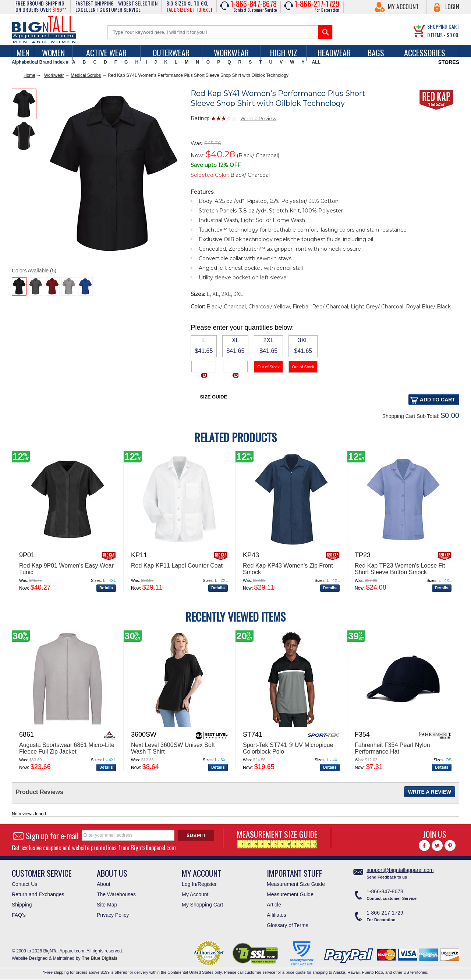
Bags (376, 53)
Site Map (107, 905)
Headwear (334, 53)
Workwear (231, 53)
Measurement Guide (290, 894)
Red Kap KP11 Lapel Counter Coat (177, 566)
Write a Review (258, 118)
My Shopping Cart (202, 905)
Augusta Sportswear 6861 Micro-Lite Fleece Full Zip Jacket (67, 748)
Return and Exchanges (38, 894)
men (23, 53)
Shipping (22, 905)
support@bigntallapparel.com (400, 870)
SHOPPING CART (443, 26)
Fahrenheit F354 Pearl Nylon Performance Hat (392, 748)
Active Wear (106, 53)
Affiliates (277, 915)
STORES (449, 62)
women (53, 53)
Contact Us (24, 884)
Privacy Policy (113, 915)
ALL (316, 62)
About (104, 884)
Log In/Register (199, 884)
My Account (403, 7)
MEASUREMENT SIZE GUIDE (277, 838)
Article (274, 905)
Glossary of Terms (288, 925)
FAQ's (19, 915)
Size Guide (213, 397)
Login (452, 7)
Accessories (425, 53)
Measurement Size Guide (296, 884)
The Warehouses (116, 894)
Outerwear (171, 53)
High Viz (284, 53)
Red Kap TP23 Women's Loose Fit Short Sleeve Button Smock (400, 569)
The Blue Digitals (100, 958)
